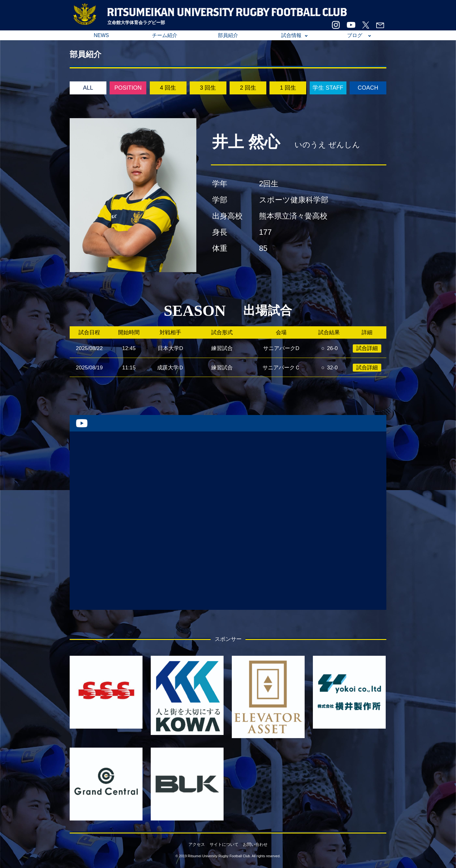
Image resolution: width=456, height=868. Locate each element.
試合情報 (291, 35)
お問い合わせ (255, 844)
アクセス (197, 844)
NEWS (101, 35)
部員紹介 (228, 35)
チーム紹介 (165, 35)
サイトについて (224, 844)
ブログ (355, 35)
